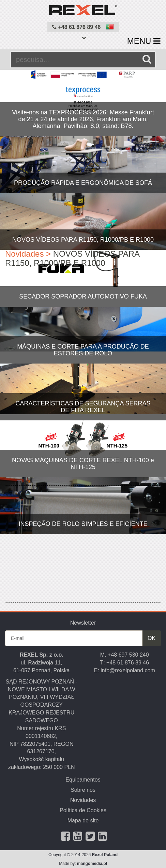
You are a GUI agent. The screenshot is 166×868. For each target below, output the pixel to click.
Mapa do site (83, 821)
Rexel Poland (105, 855)
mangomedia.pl (92, 864)
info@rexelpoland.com (128, 670)
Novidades (83, 800)
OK (152, 638)
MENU (144, 41)
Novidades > (28, 254)
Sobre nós (83, 790)
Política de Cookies (83, 810)
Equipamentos (83, 780)
